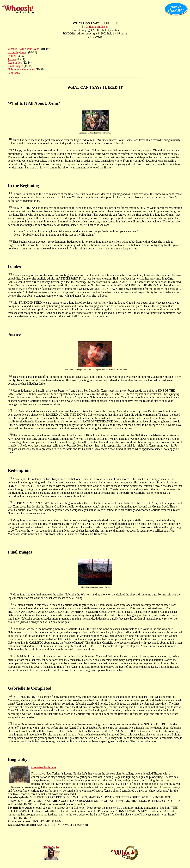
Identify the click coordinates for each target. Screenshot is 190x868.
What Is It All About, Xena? (24, 49)
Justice (12, 59)
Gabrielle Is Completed (21, 69)
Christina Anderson (97, 27)
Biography (14, 73)
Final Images (15, 66)
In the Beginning (18, 52)
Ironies (12, 56)
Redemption (15, 63)
